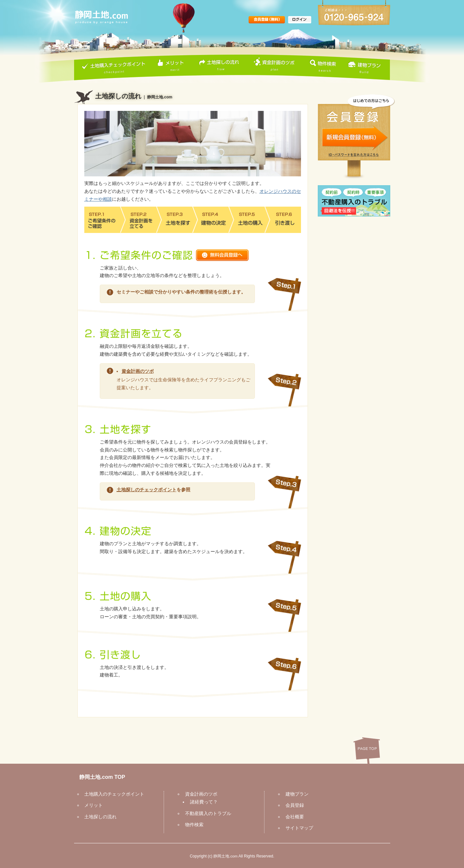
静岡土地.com (226, 855)
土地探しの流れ (98, 816)
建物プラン (295, 794)
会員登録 (292, 805)
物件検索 (192, 824)
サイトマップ (297, 828)
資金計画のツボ (138, 371)
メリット (92, 805)
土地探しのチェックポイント (147, 489)
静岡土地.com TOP (100, 777)
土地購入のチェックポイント (112, 794)
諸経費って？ (202, 802)
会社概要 (292, 816)
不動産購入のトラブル (206, 813)
